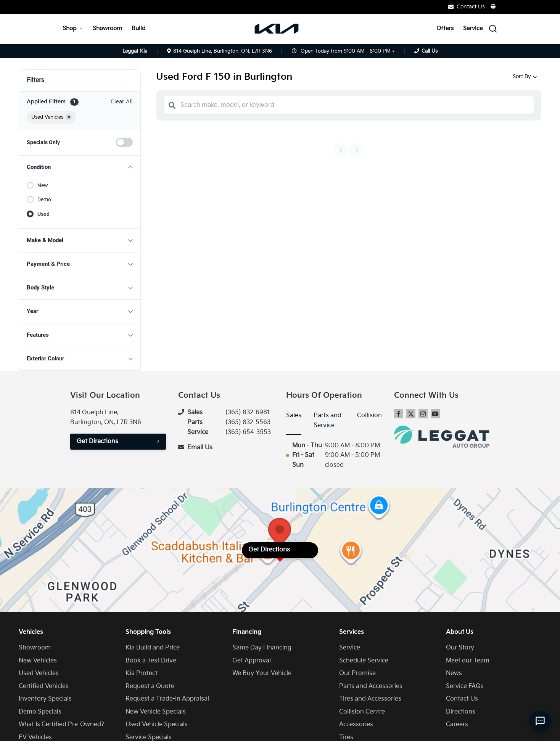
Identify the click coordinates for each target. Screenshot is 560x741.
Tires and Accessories (370, 699)
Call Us (430, 51)
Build (138, 28)
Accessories (356, 724)
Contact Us (467, 7)
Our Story (460, 648)
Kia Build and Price (153, 648)
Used (43, 214)
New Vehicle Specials (156, 712)
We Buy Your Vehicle (262, 673)
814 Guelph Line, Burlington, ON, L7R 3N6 (220, 51)
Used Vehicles (39, 673)
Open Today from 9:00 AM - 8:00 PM (346, 51)
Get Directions (97, 441)
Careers (457, 724)
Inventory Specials (45, 699)
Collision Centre (362, 712)
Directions (461, 712)
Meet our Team (468, 661)
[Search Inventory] (493, 29)
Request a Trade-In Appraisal (167, 699)
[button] (80, 167)
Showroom (107, 28)
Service (473, 28)
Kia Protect (142, 673)
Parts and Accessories (371, 686)
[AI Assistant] (540, 721)
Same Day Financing (262, 648)
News (454, 673)
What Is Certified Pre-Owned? (61, 724)
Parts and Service (327, 420)
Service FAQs (465, 686)
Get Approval (252, 661)
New (43, 185)
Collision (369, 416)
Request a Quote (150, 686)
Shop (73, 28)
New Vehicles (38, 661)
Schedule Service (364, 661)
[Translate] (494, 6)
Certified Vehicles (44, 686)
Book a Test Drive (151, 661)
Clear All (122, 102)
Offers (445, 28)
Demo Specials (40, 712)
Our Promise (357, 673)
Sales (294, 416)
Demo (44, 199)
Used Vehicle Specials (157, 724)
